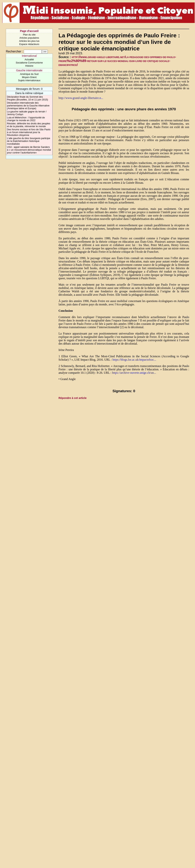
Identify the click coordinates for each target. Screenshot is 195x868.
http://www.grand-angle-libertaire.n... (81, 98)
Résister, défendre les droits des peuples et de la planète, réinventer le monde (28, 125)
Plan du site (29, 35)
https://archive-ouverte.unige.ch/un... (134, 373)
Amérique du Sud (29, 74)
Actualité (29, 59)
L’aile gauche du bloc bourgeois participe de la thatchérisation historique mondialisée (28, 141)
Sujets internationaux (29, 80)
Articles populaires (29, 38)
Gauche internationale (29, 70)
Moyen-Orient (29, 77)
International (29, 56)
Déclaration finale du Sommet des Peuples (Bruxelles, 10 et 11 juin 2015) (27, 98)
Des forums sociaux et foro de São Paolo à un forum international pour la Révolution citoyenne (29, 132)
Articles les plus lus (29, 41)
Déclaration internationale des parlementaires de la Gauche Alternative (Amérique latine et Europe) (28, 106)
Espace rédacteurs (29, 44)
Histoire (29, 66)
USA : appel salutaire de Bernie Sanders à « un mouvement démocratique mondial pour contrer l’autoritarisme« (29, 150)
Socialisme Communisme (29, 63)
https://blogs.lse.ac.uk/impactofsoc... (134, 360)
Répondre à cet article (72, 398)
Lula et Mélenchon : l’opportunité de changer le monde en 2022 (26, 119)
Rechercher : (14, 51)
